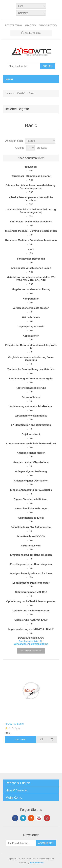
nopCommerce (37, 863)
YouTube (39, 818)
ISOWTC (20, 93)
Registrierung (13, 25)
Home (9, 93)
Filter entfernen (31, 651)
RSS (31, 818)
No (31, 225)
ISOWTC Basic (14, 724)
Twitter (23, 818)
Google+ (47, 818)
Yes (31, 170)
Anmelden (31, 25)
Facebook (15, 818)
